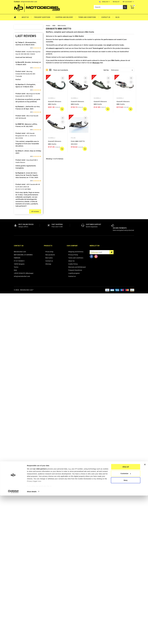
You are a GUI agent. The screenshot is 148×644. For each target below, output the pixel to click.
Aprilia (20, 62)
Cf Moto (21, 116)
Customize (126, 622)
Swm (20, 328)
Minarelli (21, 245)
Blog (118, 17)
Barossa (21, 76)
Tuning (21, 349)
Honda (20, 173)
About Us (25, 17)
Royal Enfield (23, 303)
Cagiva (21, 105)
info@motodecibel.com (29, 2)
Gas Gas (21, 155)
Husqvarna (22, 184)
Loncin (21, 231)
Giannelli (52, 98)
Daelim (21, 123)
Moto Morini (23, 256)
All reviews (35, 562)
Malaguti (21, 238)
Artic (20, 65)
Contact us (19, 597)
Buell (20, 98)
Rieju (20, 299)
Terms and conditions (87, 17)
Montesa (21, 249)
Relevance (122, 70)
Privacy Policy (73, 606)
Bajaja (20, 72)
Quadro (21, 295)
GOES (20, 162)
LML (20, 227)
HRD (20, 177)
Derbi (20, 130)
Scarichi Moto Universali (27, 306)
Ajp (19, 58)
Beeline (21, 80)
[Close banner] (145, 613)
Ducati (20, 137)
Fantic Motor (23, 148)
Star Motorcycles (24, 321)
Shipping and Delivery (64, 17)
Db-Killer (21, 126)
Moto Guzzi (22, 252)
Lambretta (22, 220)
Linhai (20, 224)
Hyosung (21, 188)
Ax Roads (21, 69)
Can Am (21, 108)
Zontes (21, 367)
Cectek (21, 112)
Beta (20, 87)
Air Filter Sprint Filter (26, 54)
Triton (20, 342)
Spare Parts (22, 317)
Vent (20, 357)
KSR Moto (22, 209)
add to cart (62, 109)
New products (50, 606)
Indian (20, 191)
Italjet (20, 195)
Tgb (19, 335)
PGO (20, 277)
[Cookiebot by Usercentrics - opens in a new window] (13, 640)
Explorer (21, 141)
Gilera (20, 159)
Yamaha (21, 364)
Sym (20, 331)
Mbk (20, 241)
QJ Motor (21, 292)
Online (20, 267)
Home (16, 17)
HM (19, 170)
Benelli (21, 83)
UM (19, 353)
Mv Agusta (22, 259)
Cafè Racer (22, 101)
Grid (47, 70)
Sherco (21, 310)
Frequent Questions (42, 17)
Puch (20, 288)
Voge (20, 360)
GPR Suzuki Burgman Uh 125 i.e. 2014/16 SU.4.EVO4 (26, 487)
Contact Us (106, 17)
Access (21, 44)
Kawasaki (21, 198)
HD (19, 166)
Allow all (126, 615)
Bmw (20, 90)
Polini (73, 138)
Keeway (21, 202)
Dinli (20, 134)
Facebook (92, 607)
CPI (19, 119)
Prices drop (49, 603)
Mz (19, 263)
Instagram (96, 607)
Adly (20, 47)
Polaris (21, 285)
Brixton (21, 94)
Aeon (20, 51)
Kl (19, 206)
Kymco (21, 216)
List (50, 70)
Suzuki (21, 324)
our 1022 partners (40, 617)
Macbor (21, 234)
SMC (20, 313)
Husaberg (22, 180)
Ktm (20, 213)
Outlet (20, 270)
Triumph (21, 346)
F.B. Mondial (23, 144)
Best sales (49, 609)
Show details (32, 640)
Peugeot (21, 274)
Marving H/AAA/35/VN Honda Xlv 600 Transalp (25, 425)
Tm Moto (21, 339)
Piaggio (21, 281)
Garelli (21, 152)
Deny (126, 629)
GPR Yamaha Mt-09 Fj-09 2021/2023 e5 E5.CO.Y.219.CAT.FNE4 (28, 538)
